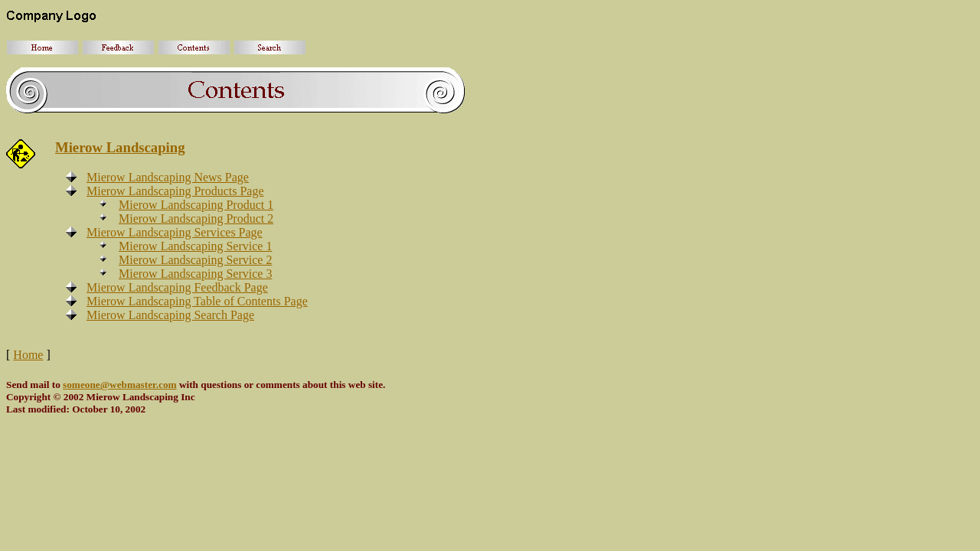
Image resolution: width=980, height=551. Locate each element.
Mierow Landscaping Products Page (175, 191)
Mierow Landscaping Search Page (170, 315)
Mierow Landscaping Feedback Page (177, 287)
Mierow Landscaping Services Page (175, 232)
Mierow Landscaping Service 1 (195, 246)
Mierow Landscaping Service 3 (195, 274)
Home (28, 355)
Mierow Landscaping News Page (168, 177)
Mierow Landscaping (120, 147)
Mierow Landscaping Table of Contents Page (197, 301)
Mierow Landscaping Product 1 (196, 205)
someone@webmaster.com (120, 385)
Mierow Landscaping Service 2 (195, 260)
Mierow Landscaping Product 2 (196, 218)
